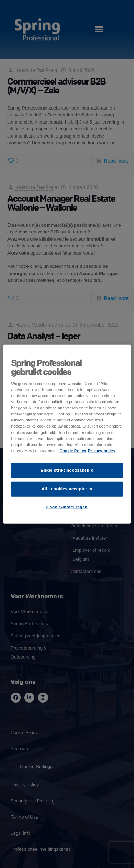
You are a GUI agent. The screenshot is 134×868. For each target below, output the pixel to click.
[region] (67, 434)
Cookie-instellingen (67, 507)
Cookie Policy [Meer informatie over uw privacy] (73, 450)
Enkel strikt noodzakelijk (67, 470)
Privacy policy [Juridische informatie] (102, 450)
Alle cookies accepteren (67, 488)
